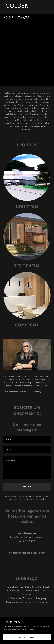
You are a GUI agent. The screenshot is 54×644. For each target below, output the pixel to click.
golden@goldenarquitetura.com (27, 553)
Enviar (27, 487)
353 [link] (18, 587)
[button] (50, 7)
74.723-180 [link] (27, 594)
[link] (17, 7)
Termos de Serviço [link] (19, 499)
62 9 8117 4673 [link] (16, 18)
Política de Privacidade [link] (42, 496)
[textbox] (27, 439)
